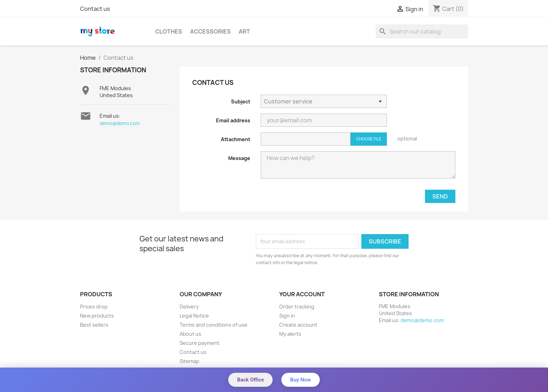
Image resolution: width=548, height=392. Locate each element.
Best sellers (94, 325)
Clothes (169, 31)
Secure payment (200, 343)
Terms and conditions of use (214, 325)
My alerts (290, 334)
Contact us (95, 9)
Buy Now (300, 380)
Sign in (287, 316)
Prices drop (94, 307)
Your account (302, 294)
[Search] (422, 31)
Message (239, 158)
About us (190, 334)
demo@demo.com (120, 123)
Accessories (210, 31)
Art (244, 31)
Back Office (250, 380)
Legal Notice (194, 316)
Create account (298, 325)
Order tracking (297, 307)
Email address (233, 120)
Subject (241, 101)
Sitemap (189, 361)
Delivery (189, 307)
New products (97, 316)
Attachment (236, 139)
